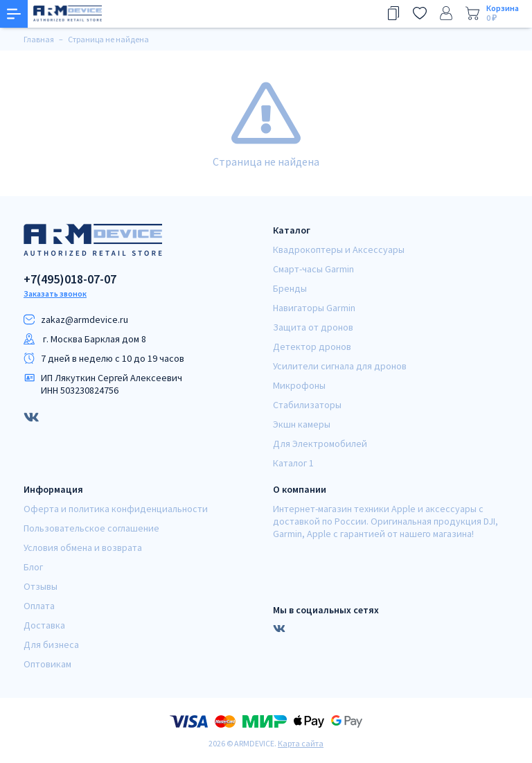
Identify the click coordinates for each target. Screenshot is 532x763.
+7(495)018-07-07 (70, 279)
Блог (33, 567)
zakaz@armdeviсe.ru (85, 319)
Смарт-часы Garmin (313, 269)
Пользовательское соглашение (91, 528)
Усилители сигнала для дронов (340, 366)
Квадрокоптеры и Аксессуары (339, 249)
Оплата (39, 606)
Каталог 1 (293, 463)
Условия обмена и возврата (83, 547)
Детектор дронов (312, 347)
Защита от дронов (313, 327)
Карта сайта (301, 743)
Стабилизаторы (307, 405)
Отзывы (41, 586)
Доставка (44, 625)
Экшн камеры (302, 424)
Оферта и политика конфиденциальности (116, 509)
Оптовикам (47, 664)
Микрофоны (299, 385)
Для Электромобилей (320, 444)
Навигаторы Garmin (314, 308)
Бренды (290, 288)
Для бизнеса (51, 644)
